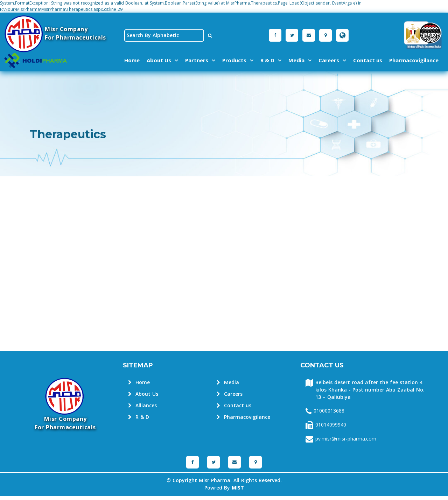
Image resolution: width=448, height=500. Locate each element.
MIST (238, 488)
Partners (197, 60)
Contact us (368, 60)
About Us (159, 60)
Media (296, 60)
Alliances (142, 406)
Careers (329, 60)
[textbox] (164, 36)
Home (132, 60)
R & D (267, 60)
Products (234, 60)
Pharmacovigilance (414, 60)
